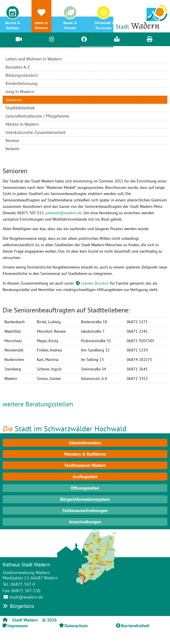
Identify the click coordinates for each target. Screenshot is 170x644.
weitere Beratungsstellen (38, 404)
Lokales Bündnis (95, 283)
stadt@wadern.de (26, 597)
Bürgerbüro (18, 606)
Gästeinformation (85, 443)
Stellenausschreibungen (85, 511)
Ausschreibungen (85, 522)
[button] (13, 16)
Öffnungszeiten (85, 488)
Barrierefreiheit (135, 626)
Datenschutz (76, 626)
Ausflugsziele (85, 477)
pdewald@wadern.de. (64, 213)
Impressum (18, 626)
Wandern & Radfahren (85, 454)
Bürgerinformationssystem (85, 499)
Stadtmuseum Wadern (85, 465)
